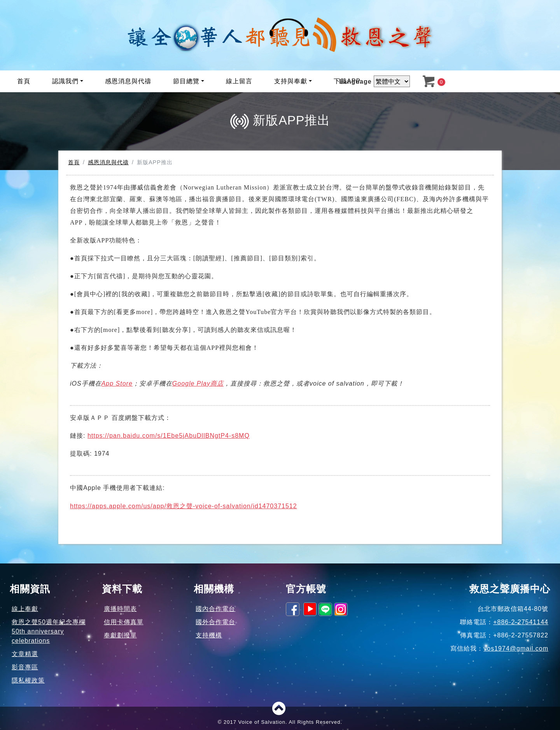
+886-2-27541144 (521, 622)
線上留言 (239, 81)
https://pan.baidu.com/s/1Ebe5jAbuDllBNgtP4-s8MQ (169, 436)
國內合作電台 (215, 609)
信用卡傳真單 (124, 622)
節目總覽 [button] (186, 81)
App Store (117, 383)
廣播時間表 (120, 609)
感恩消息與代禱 (128, 81)
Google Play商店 (198, 383)
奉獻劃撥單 (120, 635)
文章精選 (25, 654)
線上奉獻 (25, 609)
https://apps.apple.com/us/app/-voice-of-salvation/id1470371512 (184, 506)
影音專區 (25, 667)
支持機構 (209, 635)
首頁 (24, 81)
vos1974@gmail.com (516, 648)
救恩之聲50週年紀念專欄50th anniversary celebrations (49, 631)
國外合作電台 (215, 622)
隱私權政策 (28, 680)
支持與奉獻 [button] (291, 81)
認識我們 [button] (65, 81)
